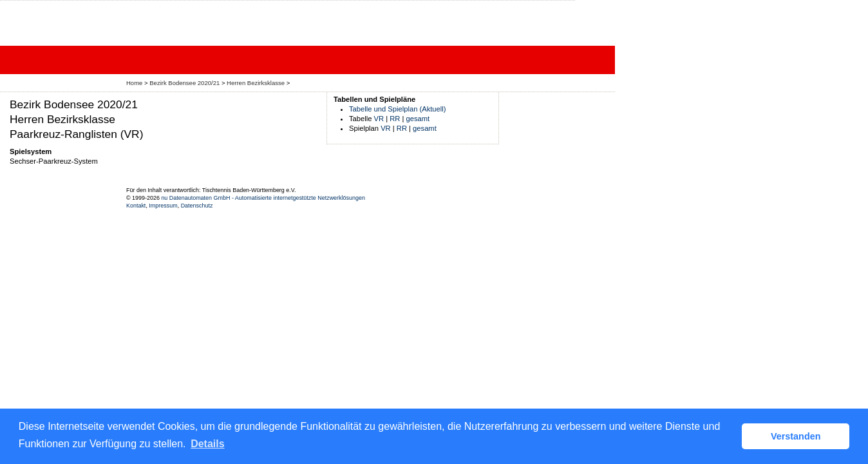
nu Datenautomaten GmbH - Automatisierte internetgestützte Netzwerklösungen (263, 198)
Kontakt (136, 206)
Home (134, 83)
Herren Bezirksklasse (256, 83)
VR (379, 119)
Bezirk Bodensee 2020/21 (184, 83)
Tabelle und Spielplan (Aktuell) (398, 109)
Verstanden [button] (796, 436)
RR (395, 119)
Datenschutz (197, 206)
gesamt (418, 119)
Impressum (163, 206)
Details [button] (207, 444)
